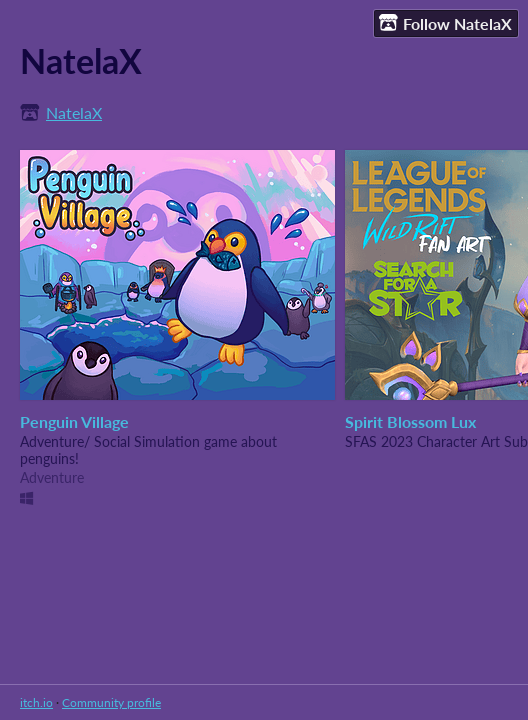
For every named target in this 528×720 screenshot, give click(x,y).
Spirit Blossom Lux (410, 421)
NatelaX (74, 112)
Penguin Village (74, 421)
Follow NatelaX (445, 23)
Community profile (111, 702)
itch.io (36, 702)
